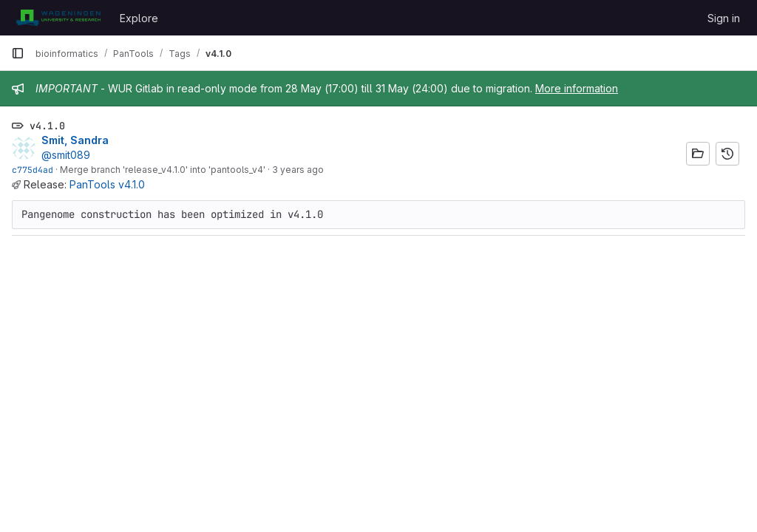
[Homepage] (58, 18)
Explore (139, 18)
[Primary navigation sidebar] (18, 53)
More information (577, 88)
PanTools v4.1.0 (107, 184)
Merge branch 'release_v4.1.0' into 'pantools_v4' (163, 170)
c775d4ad (33, 170)
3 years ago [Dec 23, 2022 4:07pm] (298, 170)
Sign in (724, 18)
